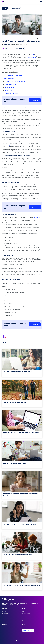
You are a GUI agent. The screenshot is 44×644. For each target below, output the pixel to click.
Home (3, 38)
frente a (8, 90)
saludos (36, 217)
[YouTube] (22, 641)
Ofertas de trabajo (6, 617)
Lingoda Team (7, 45)
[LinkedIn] (17, 641)
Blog (5, 8)
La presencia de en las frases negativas (14, 81)
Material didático (15, 8)
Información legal (17, 639)
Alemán (24, 615)
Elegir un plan (35, 100)
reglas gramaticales (32, 58)
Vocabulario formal (9, 78)
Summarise (6, 48)
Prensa (3, 619)
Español (24, 619)
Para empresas (5, 611)
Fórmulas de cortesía (9, 87)
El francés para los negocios (11, 93)
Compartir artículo (18, 48)
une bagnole (9, 145)
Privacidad (23, 639)
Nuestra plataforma (6, 627)
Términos (29, 639)
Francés (24, 617)
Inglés (24, 611)
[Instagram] (27, 641)
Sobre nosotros (5, 613)
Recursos (4, 629)
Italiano (24, 621)
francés (32, 54)
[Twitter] (19, 641)
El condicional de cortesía (10, 84)
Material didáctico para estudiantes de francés (17, 38)
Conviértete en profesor (28, 630)
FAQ (23, 627)
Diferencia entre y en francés (13, 75)
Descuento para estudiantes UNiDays (10, 631)
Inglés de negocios (26, 613)
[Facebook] (25, 641)
